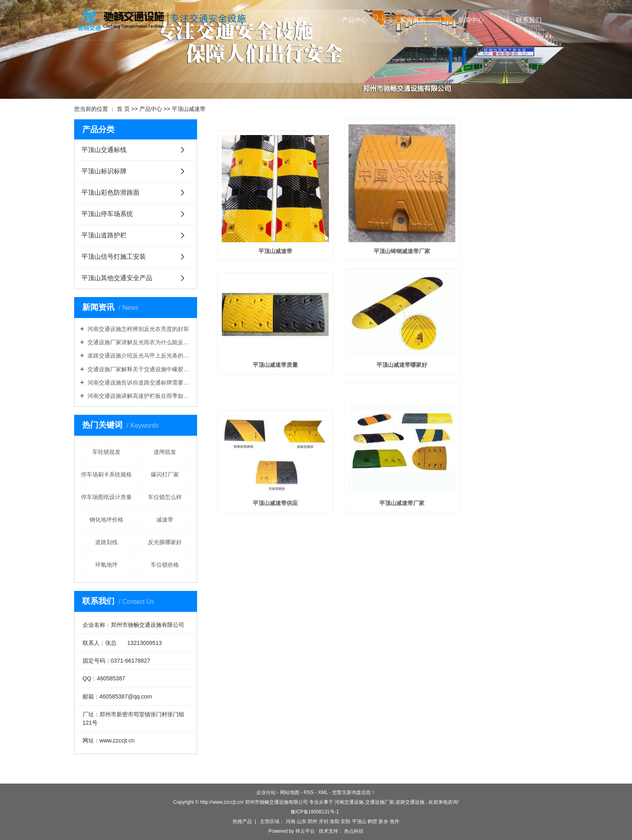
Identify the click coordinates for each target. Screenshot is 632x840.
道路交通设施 (410, 802)
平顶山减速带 (189, 109)
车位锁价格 (165, 565)
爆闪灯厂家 (165, 474)
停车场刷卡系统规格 (106, 474)
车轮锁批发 (106, 452)
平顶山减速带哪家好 (270, 369)
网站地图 (290, 792)
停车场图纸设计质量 (106, 497)
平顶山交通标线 (104, 150)
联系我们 (529, 20)
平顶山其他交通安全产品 (117, 278)
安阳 (345, 821)
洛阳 (335, 821)
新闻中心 (471, 20)
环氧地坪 (106, 565)
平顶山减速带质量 (505, 241)
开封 (324, 821)
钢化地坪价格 (106, 520)
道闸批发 (165, 452)
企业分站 (266, 792)
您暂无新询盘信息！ (354, 792)
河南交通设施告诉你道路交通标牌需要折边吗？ (138, 383)
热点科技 (353, 831)
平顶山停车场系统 (107, 214)
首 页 (123, 109)
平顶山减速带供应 (387, 369)
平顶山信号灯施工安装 (114, 257)
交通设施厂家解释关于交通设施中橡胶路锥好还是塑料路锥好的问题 (138, 369)
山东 (301, 821)
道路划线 (106, 542)
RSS (309, 792)
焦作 (395, 821)
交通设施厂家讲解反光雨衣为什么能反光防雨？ (138, 342)
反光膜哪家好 (165, 542)
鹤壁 (372, 821)
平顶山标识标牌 (104, 171)
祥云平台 (305, 831)
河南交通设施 (349, 802)
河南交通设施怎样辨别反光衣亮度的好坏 (137, 329)
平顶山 (359, 821)
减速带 (165, 520)
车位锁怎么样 (165, 497)
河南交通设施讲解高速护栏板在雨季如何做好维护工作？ (138, 396)
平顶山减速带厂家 (505, 369)
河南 (291, 821)
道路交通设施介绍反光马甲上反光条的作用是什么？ (138, 356)
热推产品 (242, 821)
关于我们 (297, 20)
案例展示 (413, 20)
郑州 (312, 821)
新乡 (383, 821)
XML (323, 792)
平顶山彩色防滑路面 (110, 192)
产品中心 (355, 20)
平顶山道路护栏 (104, 235)
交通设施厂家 (380, 802)
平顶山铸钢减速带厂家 (387, 241)
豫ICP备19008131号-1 (315, 812)
